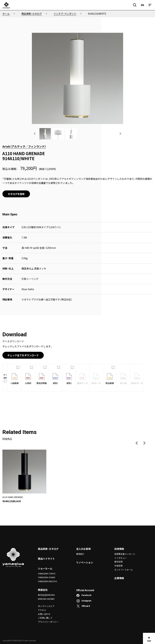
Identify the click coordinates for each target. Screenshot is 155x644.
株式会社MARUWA (46, 595)
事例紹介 (80, 554)
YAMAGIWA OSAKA (46, 577)
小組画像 (14, 379)
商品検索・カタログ (48, 549)
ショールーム (45, 568)
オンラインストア (46, 606)
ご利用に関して (45, 618)
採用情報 (119, 549)
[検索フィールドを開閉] (135, 5)
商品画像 (110, 379)
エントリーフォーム (124, 569)
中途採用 (118, 565)
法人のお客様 (83, 549)
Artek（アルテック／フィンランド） (24, 146)
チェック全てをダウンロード (23, 355)
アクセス (42, 610)
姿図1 (55, 379)
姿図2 (69, 379)
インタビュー (121, 558)
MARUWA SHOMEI (46, 599)
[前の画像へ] (35, 134)
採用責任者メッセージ (125, 554)
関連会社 (43, 590)
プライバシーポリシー (48, 621)
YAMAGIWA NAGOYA (47, 581)
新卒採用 (118, 562)
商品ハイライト (46, 559)
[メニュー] (150, 5)
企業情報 (119, 578)
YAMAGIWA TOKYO (47, 573)
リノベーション (85, 562)
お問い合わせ (44, 614)
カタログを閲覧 (16, 194)
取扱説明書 (42, 379)
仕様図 (28, 379)
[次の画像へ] (120, 134)
